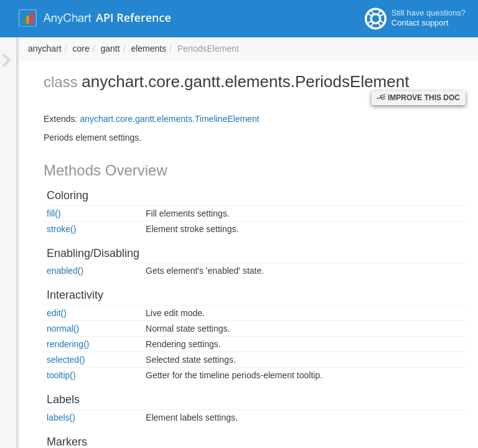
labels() (42, 418)
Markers (48, 442)
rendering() (49, 344)
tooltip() (43, 375)
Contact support (420, 23)
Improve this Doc (419, 98)
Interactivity (56, 295)
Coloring (49, 195)
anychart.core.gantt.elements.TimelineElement (151, 119)
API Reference (134, 17)
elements (316, 49)
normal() (44, 329)
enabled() (46, 271)
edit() (38, 313)
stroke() (43, 229)
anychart (213, 49)
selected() (47, 360)
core (249, 49)
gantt (279, 49)
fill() (35, 213)
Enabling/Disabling (74, 253)
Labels (45, 399)
